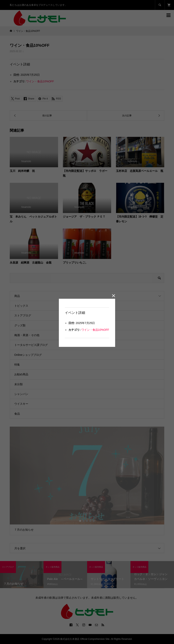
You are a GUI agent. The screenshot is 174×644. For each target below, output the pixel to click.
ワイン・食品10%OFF (95, 330)
